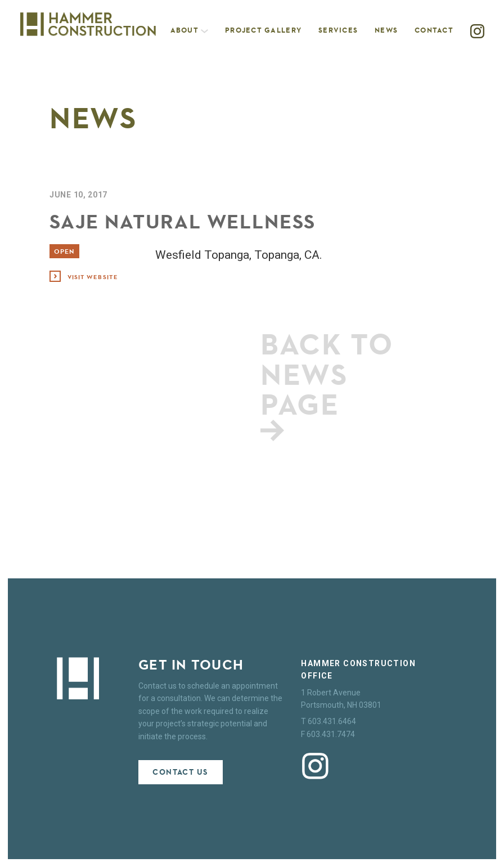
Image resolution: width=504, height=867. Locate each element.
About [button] (190, 30)
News (386, 30)
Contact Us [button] (180, 772)
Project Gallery (263, 30)
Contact (434, 30)
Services (338, 30)
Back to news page (327, 383)
